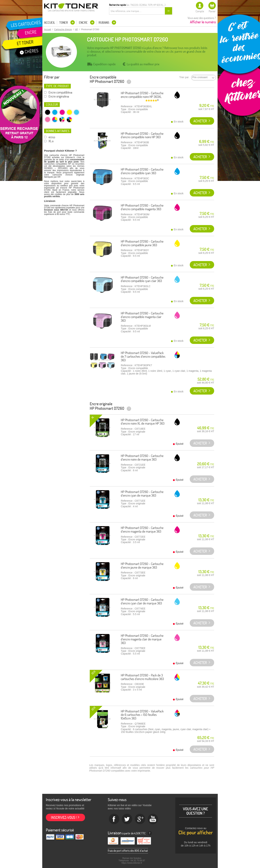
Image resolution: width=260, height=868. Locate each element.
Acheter (200, 121)
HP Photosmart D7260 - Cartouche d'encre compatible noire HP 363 (142, 135)
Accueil (50, 23)
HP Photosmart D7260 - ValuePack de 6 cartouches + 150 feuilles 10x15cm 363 (142, 715)
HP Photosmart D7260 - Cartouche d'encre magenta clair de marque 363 (142, 639)
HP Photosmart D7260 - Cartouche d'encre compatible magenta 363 (142, 207)
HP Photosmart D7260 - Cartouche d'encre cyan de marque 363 (142, 494)
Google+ (140, 819)
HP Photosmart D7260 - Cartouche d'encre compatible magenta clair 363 (142, 317)
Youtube (153, 819)
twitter (127, 819)
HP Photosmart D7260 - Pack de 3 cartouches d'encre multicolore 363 (142, 677)
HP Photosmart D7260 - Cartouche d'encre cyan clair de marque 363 (142, 601)
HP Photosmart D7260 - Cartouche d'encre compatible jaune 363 (142, 243)
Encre (84, 23)
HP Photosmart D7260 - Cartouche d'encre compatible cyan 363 (142, 171)
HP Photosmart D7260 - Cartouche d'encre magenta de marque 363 (142, 530)
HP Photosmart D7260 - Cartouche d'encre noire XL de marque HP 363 (143, 422)
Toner (64, 23)
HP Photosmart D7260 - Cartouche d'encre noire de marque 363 (142, 458)
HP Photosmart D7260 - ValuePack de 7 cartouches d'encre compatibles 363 (143, 356)
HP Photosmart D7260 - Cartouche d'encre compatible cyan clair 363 (142, 279)
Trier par (184, 77)
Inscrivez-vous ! (64, 817)
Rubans (104, 23)
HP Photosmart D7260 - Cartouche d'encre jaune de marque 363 (142, 566)
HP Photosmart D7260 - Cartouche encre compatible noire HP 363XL (142, 95)
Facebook (114, 819)
